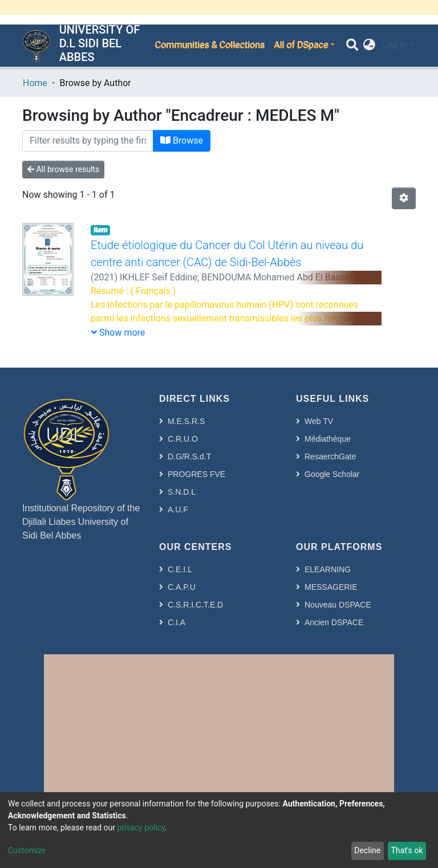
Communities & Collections (209, 45)
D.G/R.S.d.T (189, 457)
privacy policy (141, 828)
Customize (27, 850)
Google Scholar (332, 474)
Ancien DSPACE (334, 622)
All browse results (63, 169)
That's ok (407, 850)
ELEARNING (328, 569)
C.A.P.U (182, 587)
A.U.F (178, 510)
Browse (182, 140)
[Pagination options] (404, 198)
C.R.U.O (183, 439)
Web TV (319, 421)
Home (35, 83)
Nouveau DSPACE (338, 605)
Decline (367, 850)
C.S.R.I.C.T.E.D (195, 605)
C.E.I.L (180, 569)
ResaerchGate (330, 457)
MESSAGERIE (331, 587)
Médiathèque (328, 439)
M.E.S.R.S (186, 421)
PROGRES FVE (196, 474)
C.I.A (177, 622)
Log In (394, 45)
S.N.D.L (182, 492)
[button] (369, 46)
